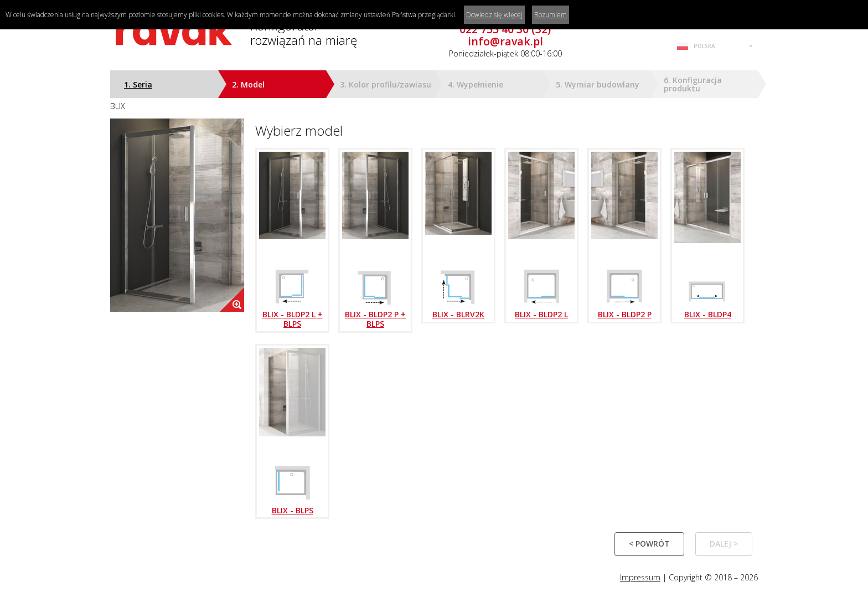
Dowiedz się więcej (494, 15)
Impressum (640, 577)
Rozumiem (551, 15)
